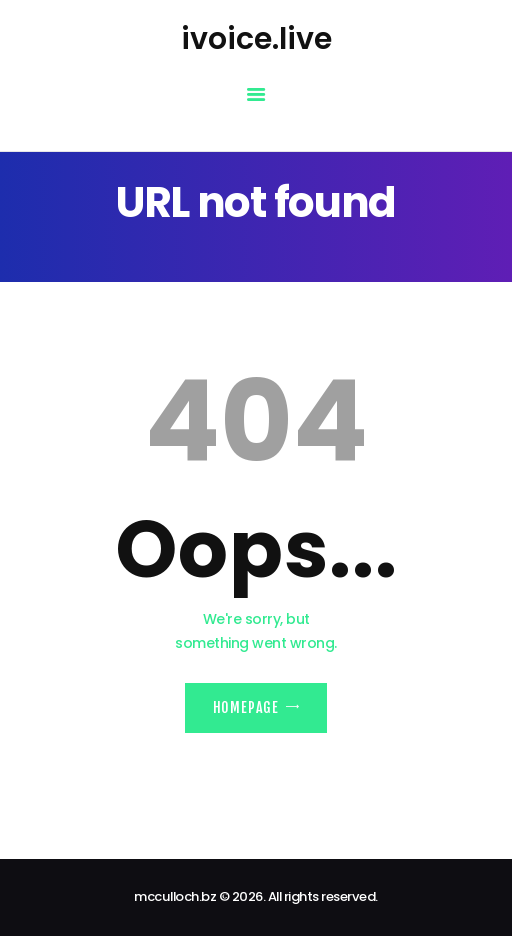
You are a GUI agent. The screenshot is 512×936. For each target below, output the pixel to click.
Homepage (246, 707)
